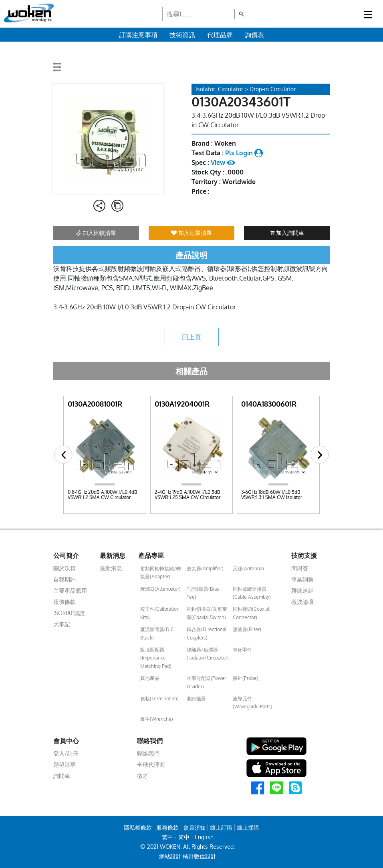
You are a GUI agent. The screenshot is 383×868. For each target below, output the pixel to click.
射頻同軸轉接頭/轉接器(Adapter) (161, 572)
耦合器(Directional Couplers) (207, 633)
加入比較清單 (96, 233)
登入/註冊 (66, 753)
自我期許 (65, 579)
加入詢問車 (287, 233)
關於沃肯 (65, 568)
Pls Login (244, 153)
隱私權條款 (138, 827)
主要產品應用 (70, 590)
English (204, 837)
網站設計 (170, 856)
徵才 (143, 776)
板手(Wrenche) (157, 719)
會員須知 (194, 827)
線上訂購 (221, 827)
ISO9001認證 (69, 613)
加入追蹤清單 (191, 233)
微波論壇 (302, 602)
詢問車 (62, 776)
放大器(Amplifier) (205, 568)
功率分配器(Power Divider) (206, 682)
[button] (63, 455)
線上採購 (248, 827)
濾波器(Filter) (247, 629)
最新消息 (111, 568)
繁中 (167, 837)
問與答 (300, 568)
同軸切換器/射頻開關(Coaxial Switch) (207, 613)
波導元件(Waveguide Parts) (253, 703)
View (223, 162)
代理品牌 (220, 35)
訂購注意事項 (138, 35)
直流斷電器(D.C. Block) (158, 633)
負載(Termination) (159, 699)
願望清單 (65, 765)
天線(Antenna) (248, 568)
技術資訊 (182, 35)
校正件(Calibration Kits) (160, 613)
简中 (184, 837)
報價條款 (65, 602)
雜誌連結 (302, 590)
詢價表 (254, 35)
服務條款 (167, 827)
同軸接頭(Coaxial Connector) (251, 613)
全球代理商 (151, 765)
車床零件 (242, 650)
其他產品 (150, 678)
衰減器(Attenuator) (160, 589)
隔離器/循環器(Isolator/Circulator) (208, 654)
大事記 (62, 624)
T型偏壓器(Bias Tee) (203, 593)
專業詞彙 (302, 579)
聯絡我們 (148, 753)
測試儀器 (196, 699)
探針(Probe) (246, 678)
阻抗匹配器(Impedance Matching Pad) (156, 658)
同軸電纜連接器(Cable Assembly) (252, 593)
